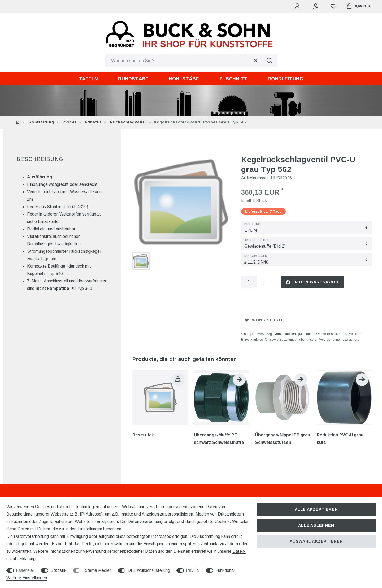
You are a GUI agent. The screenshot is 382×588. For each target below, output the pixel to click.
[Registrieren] (316, 6)
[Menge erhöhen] (263, 282)
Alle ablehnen (316, 525)
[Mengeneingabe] (249, 282)
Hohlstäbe (184, 79)
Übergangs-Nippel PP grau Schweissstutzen (283, 439)
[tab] (40, 159)
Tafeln (88, 79)
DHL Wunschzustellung (149, 570)
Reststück (143, 435)
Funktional (225, 570)
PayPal (193, 570)
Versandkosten (285, 334)
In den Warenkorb (312, 282)
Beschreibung (40, 159)
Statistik (58, 570)
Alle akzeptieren (316, 509)
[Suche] (270, 61)
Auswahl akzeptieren (316, 541)
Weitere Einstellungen (27, 578)
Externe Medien (97, 570)
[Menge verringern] (273, 282)
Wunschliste (264, 320)
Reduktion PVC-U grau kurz (340, 439)
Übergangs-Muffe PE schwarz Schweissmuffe (219, 439)
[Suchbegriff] (183, 61)
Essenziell (25, 570)
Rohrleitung (285, 79)
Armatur (92, 122)
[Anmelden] (298, 6)
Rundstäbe (133, 79)
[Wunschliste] (333, 6)
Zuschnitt (233, 79)
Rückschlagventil (128, 122)
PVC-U (69, 122)
